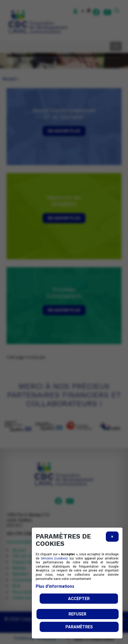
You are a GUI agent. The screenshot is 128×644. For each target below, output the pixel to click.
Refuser (77, 614)
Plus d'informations (55, 586)
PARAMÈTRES (79, 627)
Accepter (79, 599)
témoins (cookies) (54, 558)
